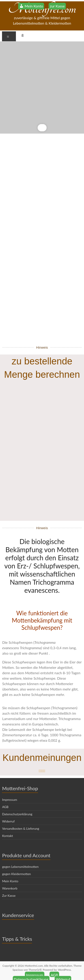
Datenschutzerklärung (17, 806)
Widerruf (8, 813)
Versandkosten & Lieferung (21, 820)
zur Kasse (57, 6)
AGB (5, 799)
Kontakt (8, 828)
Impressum (10, 791)
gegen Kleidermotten (16, 866)
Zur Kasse (9, 887)
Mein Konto (10, 873)
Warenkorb (10, 880)
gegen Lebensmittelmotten (20, 858)
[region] (42, 88)
